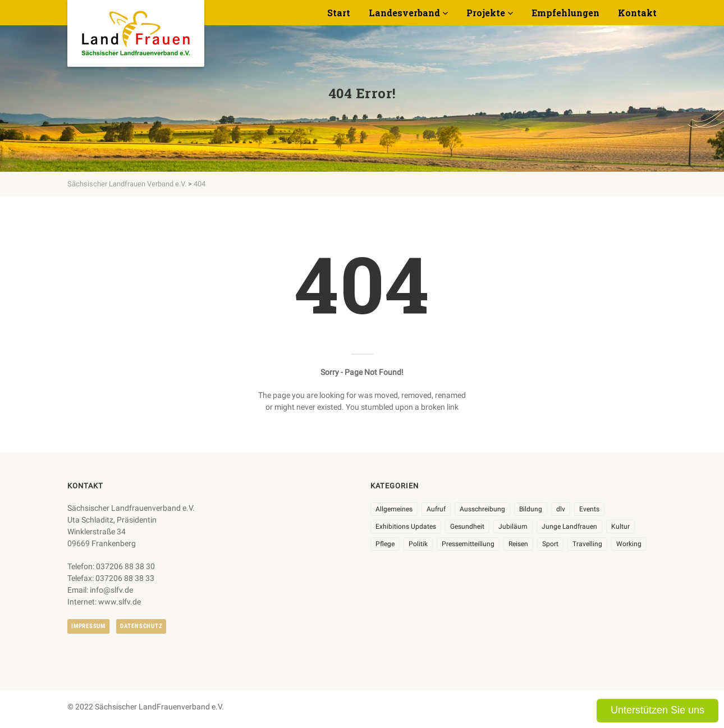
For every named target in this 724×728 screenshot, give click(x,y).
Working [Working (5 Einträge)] (629, 544)
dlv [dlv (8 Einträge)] (561, 509)
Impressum (88, 626)
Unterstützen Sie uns (657, 710)
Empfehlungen (565, 13)
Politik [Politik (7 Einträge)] (418, 544)
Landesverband (404, 13)
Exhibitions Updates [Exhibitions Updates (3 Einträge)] (406, 526)
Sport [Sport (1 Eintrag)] (550, 544)
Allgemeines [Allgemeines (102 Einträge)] (394, 509)
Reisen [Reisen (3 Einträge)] (518, 544)
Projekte (486, 13)
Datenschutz (141, 626)
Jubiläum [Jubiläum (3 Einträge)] (513, 526)
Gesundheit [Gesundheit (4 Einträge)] (467, 526)
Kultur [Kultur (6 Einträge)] (620, 526)
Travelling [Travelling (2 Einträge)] (587, 544)
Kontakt (637, 13)
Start (339, 13)
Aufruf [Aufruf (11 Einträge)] (436, 509)
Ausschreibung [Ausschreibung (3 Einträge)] (482, 509)
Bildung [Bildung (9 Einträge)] (531, 509)
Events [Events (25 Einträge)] (589, 509)
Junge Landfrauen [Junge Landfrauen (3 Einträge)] (569, 526)
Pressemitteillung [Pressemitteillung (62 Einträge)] (468, 544)
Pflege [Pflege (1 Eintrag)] (385, 544)
